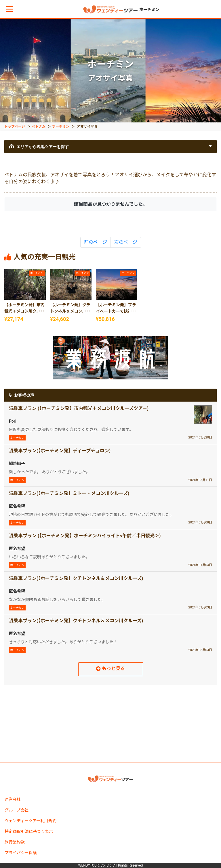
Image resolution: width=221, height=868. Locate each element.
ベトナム (39, 126)
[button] (10, 9)
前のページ (96, 242)
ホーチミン (61, 126)
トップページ (15, 126)
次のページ (126, 242)
